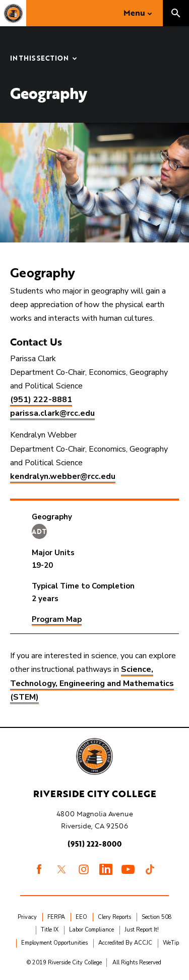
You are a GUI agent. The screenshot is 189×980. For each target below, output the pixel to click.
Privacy (27, 917)
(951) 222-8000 (94, 844)
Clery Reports (114, 917)
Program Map (57, 619)
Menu (134, 13)
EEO (81, 917)
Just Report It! (142, 930)
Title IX (50, 930)
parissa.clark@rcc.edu (52, 413)
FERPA (56, 917)
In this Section (39, 59)
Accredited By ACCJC (125, 943)
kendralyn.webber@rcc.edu (63, 476)
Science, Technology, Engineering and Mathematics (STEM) (92, 683)
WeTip (171, 943)
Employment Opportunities (54, 943)
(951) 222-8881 (41, 400)
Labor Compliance (91, 930)
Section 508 (157, 917)
